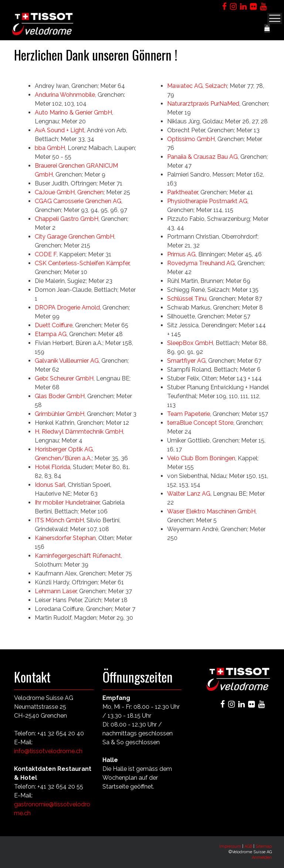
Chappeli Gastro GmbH (67, 219)
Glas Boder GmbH (60, 396)
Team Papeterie (189, 414)
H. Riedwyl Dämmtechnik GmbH (79, 432)
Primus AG (181, 254)
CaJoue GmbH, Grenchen (69, 192)
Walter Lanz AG (189, 494)
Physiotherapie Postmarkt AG (207, 201)
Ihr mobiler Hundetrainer (67, 503)
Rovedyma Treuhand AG (201, 263)
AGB (248, 846)
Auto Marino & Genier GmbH (73, 112)
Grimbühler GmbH (60, 414)
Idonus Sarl (50, 485)
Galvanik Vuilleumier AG (67, 361)
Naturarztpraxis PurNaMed (203, 104)
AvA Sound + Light (60, 130)
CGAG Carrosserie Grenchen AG (78, 201)
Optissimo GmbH (191, 139)
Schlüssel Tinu (187, 299)
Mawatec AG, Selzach (197, 86)
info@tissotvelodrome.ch (48, 751)
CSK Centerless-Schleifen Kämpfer (82, 263)
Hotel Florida (53, 467)
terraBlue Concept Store (200, 423)
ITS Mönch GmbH (59, 520)
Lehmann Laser (56, 591)
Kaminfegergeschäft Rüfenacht (78, 556)
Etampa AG (51, 334)
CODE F (46, 254)
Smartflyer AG (186, 361)
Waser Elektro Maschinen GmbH (211, 511)
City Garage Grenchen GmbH (75, 237)
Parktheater (182, 192)
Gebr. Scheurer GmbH (64, 378)
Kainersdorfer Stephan (65, 538)
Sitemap (264, 846)
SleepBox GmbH (190, 343)
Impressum (230, 846)
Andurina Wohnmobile (65, 95)
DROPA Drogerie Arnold (67, 307)
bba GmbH (50, 148)
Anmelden (262, 857)
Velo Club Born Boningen (201, 458)
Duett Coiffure (54, 325)
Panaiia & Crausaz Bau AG (202, 157)
